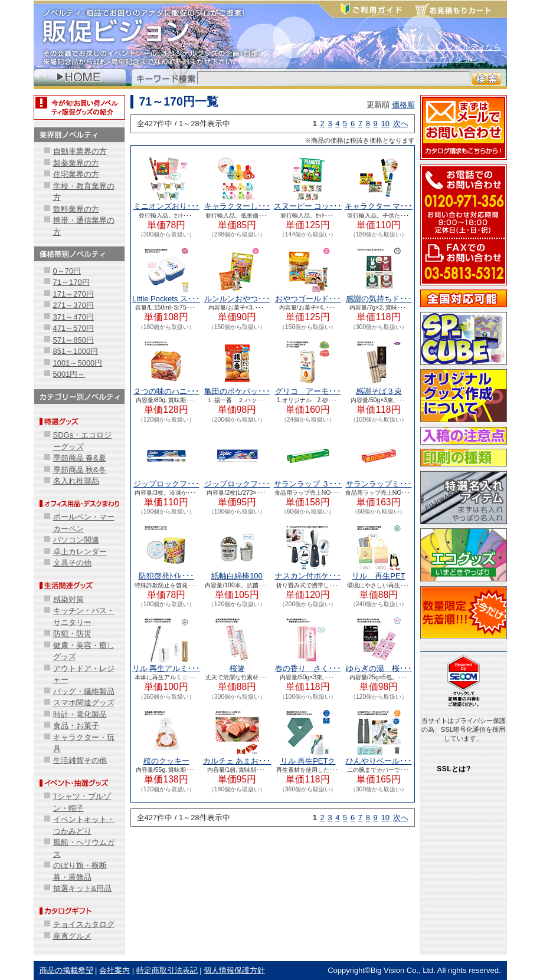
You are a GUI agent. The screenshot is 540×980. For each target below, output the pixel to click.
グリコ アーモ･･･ (308, 391)
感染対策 (68, 599)
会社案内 (114, 970)
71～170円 (71, 282)
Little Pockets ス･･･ (166, 299)
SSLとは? (454, 769)
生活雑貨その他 (80, 760)
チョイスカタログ (84, 924)
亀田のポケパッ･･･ (237, 391)
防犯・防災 (72, 634)
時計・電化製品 (80, 714)
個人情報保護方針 (234, 970)
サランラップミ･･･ (379, 484)
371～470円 (73, 317)
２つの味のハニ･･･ (166, 391)
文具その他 (72, 563)
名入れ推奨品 (76, 481)
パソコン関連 (76, 540)
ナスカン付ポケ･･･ (308, 576)
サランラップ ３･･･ (308, 484)
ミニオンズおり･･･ (166, 206)
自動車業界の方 (80, 151)
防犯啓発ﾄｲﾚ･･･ (166, 576)
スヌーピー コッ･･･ (308, 206)
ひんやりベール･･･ (379, 761)
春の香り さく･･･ (308, 668)
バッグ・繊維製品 (84, 691)
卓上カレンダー (80, 552)
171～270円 (73, 294)
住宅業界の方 (76, 174)
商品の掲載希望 (66, 970)
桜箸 (237, 668)
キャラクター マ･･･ (379, 206)
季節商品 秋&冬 (80, 470)
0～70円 (67, 271)
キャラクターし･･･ (237, 206)
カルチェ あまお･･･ (237, 761)
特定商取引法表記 (167, 970)
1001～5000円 (78, 363)
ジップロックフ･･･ (166, 484)
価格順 (403, 105)
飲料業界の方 (76, 209)
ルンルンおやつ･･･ (237, 299)
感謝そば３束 (379, 391)
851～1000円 (76, 351)
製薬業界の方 (76, 163)
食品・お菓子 (76, 726)
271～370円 (73, 305)
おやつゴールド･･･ (308, 299)
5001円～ (69, 374)
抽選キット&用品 (83, 888)
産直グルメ (72, 936)
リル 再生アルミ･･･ (166, 668)
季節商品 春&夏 (80, 458)
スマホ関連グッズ (84, 703)
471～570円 (73, 328)
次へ (401, 124)
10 (385, 124)
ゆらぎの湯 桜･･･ (379, 668)
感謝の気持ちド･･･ (379, 299)
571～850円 (73, 340)
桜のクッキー (166, 761)
